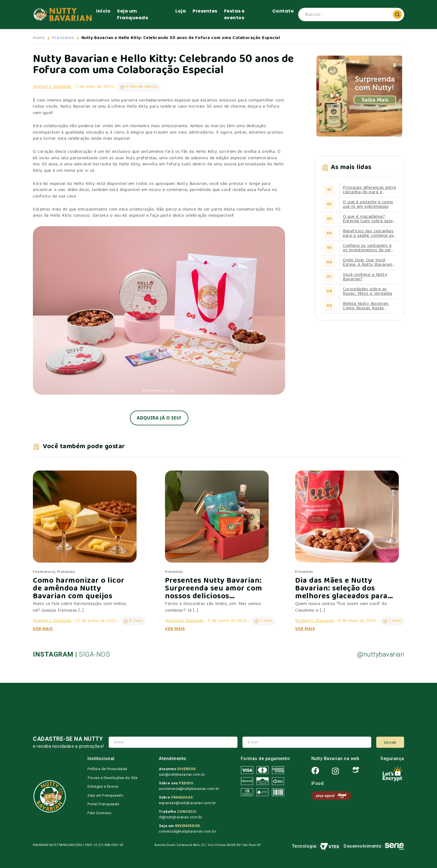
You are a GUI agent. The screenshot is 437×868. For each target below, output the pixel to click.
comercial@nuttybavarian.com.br (187, 831)
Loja (181, 11)
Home (39, 38)
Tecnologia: (316, 847)
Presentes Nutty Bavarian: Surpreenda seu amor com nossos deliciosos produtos (214, 589)
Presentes (205, 11)
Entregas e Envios (103, 786)
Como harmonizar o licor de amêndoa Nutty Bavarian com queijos (79, 589)
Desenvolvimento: (374, 847)
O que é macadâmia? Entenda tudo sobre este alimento (368, 219)
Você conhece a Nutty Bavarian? (365, 277)
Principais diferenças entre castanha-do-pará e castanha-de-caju (370, 190)
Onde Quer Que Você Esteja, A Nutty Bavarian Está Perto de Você (367, 263)
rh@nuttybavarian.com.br (181, 817)
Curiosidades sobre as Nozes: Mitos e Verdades (368, 292)
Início (103, 11)
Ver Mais (43, 629)
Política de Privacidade (107, 769)
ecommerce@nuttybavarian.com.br (189, 789)
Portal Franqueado (104, 804)
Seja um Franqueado (133, 14)
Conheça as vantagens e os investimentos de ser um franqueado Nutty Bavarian (367, 248)
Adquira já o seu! (159, 418)
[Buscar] (397, 15)
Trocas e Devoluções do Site (113, 778)
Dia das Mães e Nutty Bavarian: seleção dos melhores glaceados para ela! (341, 589)
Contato (283, 11)
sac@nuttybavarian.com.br (182, 774)
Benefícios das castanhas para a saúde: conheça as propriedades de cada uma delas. (369, 234)
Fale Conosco (99, 813)
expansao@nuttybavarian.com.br (187, 803)
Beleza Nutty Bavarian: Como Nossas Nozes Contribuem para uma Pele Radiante (370, 306)
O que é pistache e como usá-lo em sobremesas (368, 205)
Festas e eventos (234, 14)
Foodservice (44, 572)
